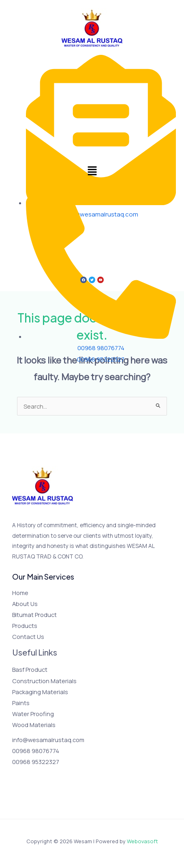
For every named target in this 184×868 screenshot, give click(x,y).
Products (25, 626)
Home (20, 593)
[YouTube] (50, 777)
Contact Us (28, 636)
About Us (25, 604)
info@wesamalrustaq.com (48, 740)
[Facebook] (18, 777)
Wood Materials (34, 725)
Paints (21, 703)
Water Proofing (33, 714)
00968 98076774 (36, 751)
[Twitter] (29, 777)
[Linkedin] (61, 777)
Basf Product (30, 669)
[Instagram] (40, 777)
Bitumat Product (34, 615)
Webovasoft (142, 841)
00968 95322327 (36, 762)
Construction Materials (44, 681)
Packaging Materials (40, 692)
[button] (92, 172)
